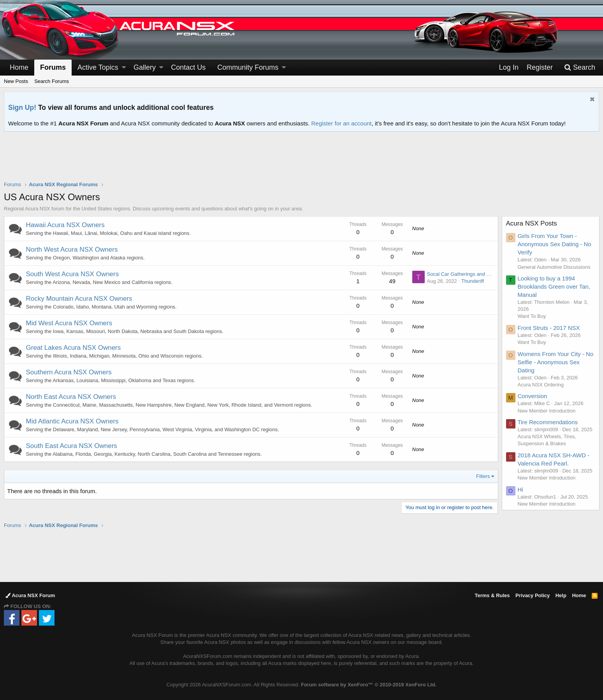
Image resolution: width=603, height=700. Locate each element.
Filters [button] (483, 476)
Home (19, 67)
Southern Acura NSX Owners (69, 372)
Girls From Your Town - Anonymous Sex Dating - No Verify (555, 244)
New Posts (16, 81)
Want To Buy (532, 316)
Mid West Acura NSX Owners (69, 323)
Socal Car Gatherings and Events (464, 274)
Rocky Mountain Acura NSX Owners (79, 299)
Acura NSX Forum (30, 595)
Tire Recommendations (548, 422)
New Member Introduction (547, 411)
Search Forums (52, 81)
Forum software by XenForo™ (369, 685)
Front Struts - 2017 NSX (549, 328)
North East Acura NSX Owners (71, 397)
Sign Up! (22, 108)
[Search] (580, 68)
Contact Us (188, 67)
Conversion (533, 396)
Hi (520, 489)
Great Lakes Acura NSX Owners (74, 348)
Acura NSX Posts (532, 223)
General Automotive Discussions (554, 267)
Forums (53, 67)
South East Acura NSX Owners (72, 446)
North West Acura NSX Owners (72, 249)
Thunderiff (472, 281)
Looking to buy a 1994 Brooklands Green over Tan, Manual (554, 287)
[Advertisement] (302, 161)
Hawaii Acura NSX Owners (65, 225)
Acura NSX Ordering (541, 385)
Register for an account (341, 123)
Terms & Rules (492, 595)
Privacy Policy (533, 595)
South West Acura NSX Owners (73, 274)
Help (561, 595)
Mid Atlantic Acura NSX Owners (72, 421)
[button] (124, 68)
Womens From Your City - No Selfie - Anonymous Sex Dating (556, 362)
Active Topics (98, 67)
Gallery (145, 67)
